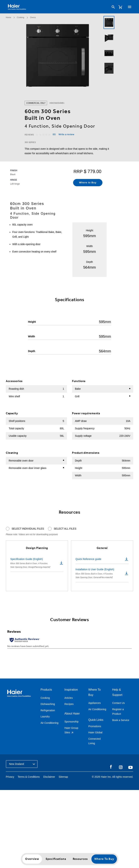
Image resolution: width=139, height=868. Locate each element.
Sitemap (63, 777)
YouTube (130, 767)
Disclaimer (49, 777)
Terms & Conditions (29, 777)
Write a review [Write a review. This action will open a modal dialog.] (66, 135)
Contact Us (118, 703)
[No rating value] (44, 135)
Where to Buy (104, 859)
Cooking (20, 17)
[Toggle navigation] (130, 7)
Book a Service (121, 720)
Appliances (95, 703)
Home (8, 17)
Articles (69, 698)
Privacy (10, 777)
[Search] (113, 7)
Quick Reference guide (102, 559)
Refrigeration (48, 710)
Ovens (33, 17)
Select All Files (65, 529)
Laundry (45, 717)
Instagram (121, 767)
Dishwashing (48, 704)
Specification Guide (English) (37, 563)
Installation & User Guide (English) (102, 574)
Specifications (56, 859)
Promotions (95, 726)
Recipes (69, 704)
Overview (32, 859)
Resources (80, 859)
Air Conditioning (50, 723)
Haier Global (95, 732)
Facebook (111, 767)
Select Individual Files (28, 529)
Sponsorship (71, 722)
